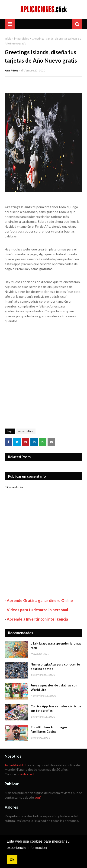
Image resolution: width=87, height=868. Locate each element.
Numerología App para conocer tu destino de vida (55, 667)
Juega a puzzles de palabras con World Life (54, 688)
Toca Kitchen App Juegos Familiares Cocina (49, 730)
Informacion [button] (37, 848)
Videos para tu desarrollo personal (37, 610)
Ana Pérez (11, 70)
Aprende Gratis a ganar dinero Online (40, 600)
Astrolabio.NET (16, 765)
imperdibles (22, 39)
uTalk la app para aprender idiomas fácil (56, 646)
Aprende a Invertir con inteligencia (37, 619)
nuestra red (25, 774)
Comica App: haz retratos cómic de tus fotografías (56, 709)
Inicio (8, 39)
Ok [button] (12, 860)
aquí (38, 797)
